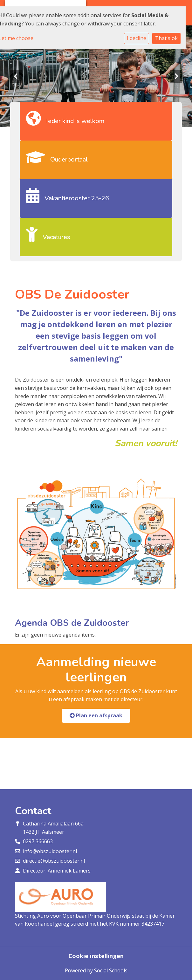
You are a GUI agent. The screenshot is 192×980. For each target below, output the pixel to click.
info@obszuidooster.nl (50, 851)
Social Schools (111, 970)
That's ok (166, 38)
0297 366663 (38, 841)
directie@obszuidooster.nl (54, 861)
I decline (137, 38)
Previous (16, 76)
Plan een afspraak (96, 715)
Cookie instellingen (96, 956)
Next (176, 76)
